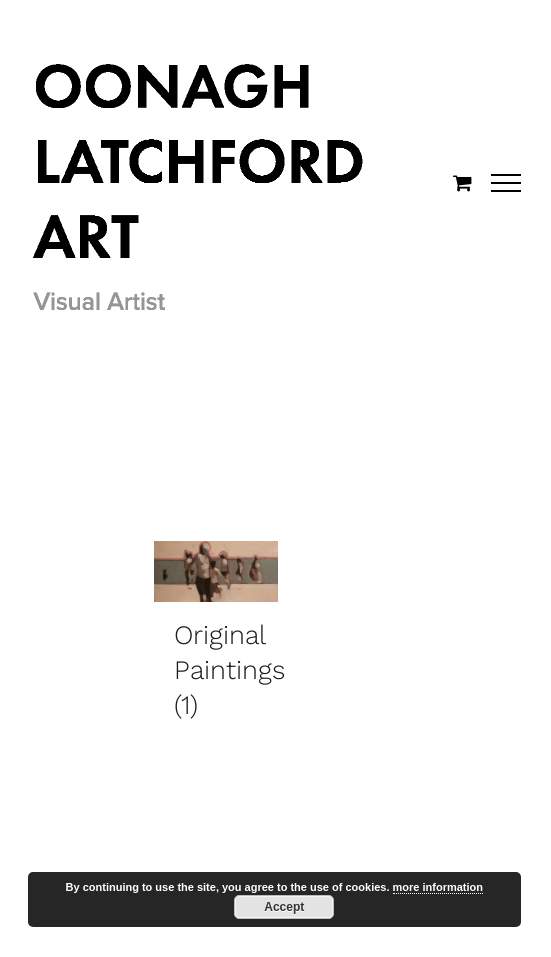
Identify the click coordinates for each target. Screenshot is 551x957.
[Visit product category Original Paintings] (216, 639)
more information (438, 887)
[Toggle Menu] (506, 183)
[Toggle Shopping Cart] (462, 182)
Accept (284, 907)
